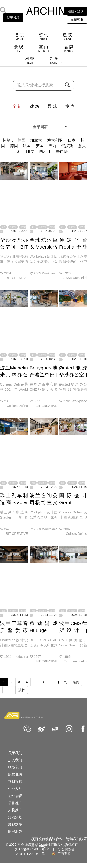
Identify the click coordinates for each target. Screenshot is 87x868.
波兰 (3, 227)
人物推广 (15, 810)
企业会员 (15, 796)
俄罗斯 (67, 146)
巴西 (52, 146)
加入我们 (15, 760)
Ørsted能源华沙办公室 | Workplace (73, 375)
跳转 (22, 690)
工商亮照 (61, 854)
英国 (40, 146)
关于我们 (15, 753)
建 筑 (67, 37)
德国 (14, 146)
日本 (72, 140)
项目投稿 (15, 781)
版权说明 (15, 774)
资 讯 (43, 37)
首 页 (20, 37)
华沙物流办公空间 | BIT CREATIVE (14, 247)
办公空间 (13, 227)
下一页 (62, 682)
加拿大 (36, 140)
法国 (27, 146)
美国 (21, 140)
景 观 (18, 49)
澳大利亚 (55, 140)
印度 (30, 151)
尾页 (76, 682)
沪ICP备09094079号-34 (32, 849)
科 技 (30, 60)
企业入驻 (15, 789)
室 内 (43, 49)
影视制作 (15, 824)
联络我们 (15, 767)
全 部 (17, 106)
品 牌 (69, 49)
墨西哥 (62, 151)
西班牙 (45, 151)
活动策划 (15, 817)
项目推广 (15, 803)
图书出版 (15, 832)
